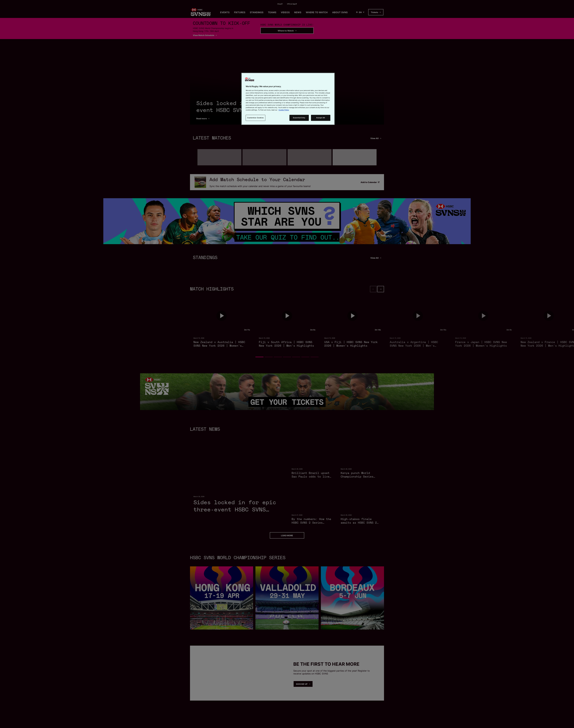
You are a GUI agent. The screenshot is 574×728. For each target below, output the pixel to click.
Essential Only (299, 118)
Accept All (321, 118)
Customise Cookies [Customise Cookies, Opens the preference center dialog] (256, 118)
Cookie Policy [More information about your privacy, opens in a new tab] (284, 110)
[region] (288, 99)
